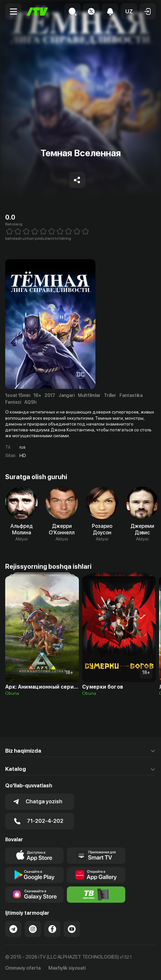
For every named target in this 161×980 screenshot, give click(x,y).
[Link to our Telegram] (13, 929)
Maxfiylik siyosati (67, 968)
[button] (129, 11)
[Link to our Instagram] (33, 929)
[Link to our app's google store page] (34, 875)
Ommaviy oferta (23, 968)
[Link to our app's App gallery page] (96, 875)
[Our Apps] (96, 856)
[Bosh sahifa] (37, 12)
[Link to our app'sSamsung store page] (34, 895)
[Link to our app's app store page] (34, 856)
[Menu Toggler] (13, 11)
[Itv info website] (96, 895)
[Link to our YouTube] (72, 929)
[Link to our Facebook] (52, 929)
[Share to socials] (77, 180)
